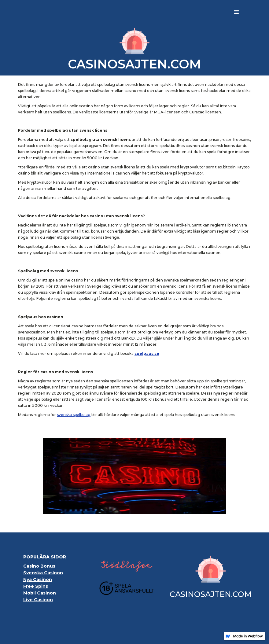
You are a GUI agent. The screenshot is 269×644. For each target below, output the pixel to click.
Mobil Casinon (40, 593)
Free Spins (36, 586)
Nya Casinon (38, 580)
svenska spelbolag (74, 415)
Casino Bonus (39, 566)
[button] (237, 12)
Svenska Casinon (43, 573)
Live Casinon (38, 600)
